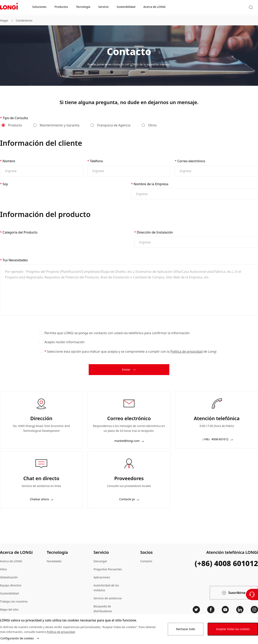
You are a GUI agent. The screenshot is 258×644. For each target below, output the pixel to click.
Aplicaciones (102, 582)
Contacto (146, 566)
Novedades (54, 566)
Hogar (4, 20)
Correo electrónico (191, 161)
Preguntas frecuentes (108, 574)
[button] (210, 8)
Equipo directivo (11, 590)
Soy (5, 184)
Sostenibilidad (9, 598)
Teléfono (96, 161)
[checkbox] (41, 338)
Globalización (9, 582)
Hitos (3, 574)
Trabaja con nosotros (14, 606)
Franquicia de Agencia (111, 125)
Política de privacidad (186, 356)
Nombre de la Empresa (151, 184)
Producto (12, 125)
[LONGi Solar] (9, 8)
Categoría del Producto (20, 235)
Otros (149, 125)
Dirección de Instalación (155, 235)
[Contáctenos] (252, 594)
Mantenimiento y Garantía (57, 125)
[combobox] (62, 194)
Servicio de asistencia (108, 603)
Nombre (9, 161)
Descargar (100, 566)
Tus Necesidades (15, 265)
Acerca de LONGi (11, 566)
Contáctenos (24, 20)
